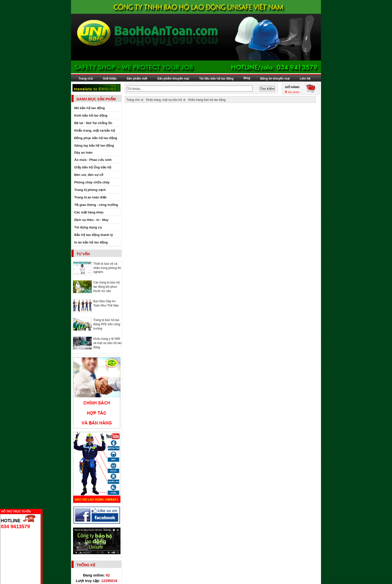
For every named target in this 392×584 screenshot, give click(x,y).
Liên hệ (305, 79)
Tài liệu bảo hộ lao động (216, 79)
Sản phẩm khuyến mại (173, 79)
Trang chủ (86, 79)
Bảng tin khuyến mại (275, 79)
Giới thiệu (110, 79)
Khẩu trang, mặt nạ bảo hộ (164, 100)
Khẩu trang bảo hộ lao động (207, 100)
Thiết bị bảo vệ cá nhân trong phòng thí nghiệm (107, 268)
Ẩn (44, 511)
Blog (247, 78)
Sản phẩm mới (137, 79)
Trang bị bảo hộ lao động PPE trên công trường (107, 324)
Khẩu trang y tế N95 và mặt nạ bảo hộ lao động (107, 343)
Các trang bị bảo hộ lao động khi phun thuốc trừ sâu (106, 287)
